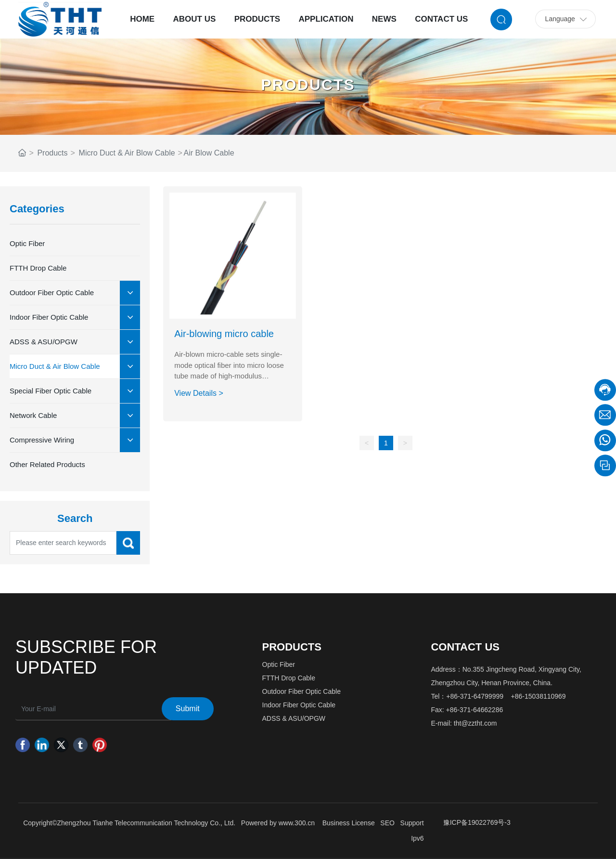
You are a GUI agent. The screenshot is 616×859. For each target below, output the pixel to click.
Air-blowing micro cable (224, 334)
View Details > (199, 393)
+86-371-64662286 (475, 710)
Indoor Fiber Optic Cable (299, 705)
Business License (349, 823)
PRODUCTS (308, 85)
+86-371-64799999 (475, 696)
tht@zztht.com (475, 723)
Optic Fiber (279, 664)
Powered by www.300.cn (278, 823)
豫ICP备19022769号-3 (477, 822)
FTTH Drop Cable (289, 678)
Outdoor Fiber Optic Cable (302, 691)
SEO (387, 823)
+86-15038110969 (539, 696)
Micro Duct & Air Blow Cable (127, 153)
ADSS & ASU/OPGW (294, 718)
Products (52, 153)
